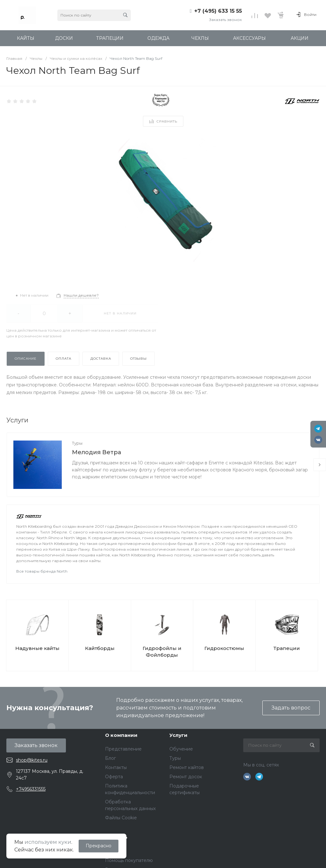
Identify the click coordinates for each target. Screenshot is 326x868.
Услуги (178, 735)
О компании (121, 735)
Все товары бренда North (42, 571)
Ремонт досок (186, 777)
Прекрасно (99, 846)
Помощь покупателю (129, 860)
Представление (123, 749)
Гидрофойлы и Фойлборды (162, 652)
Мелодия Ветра (96, 452)
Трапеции (287, 648)
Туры (77, 443)
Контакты (116, 767)
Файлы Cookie (121, 818)
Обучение (181, 749)
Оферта (114, 777)
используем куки (48, 842)
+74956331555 (31, 789)
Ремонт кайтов (187, 767)
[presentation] (320, 465)
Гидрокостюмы (224, 648)
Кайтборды (100, 648)
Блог (110, 758)
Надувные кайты (37, 648)
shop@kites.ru (32, 760)
